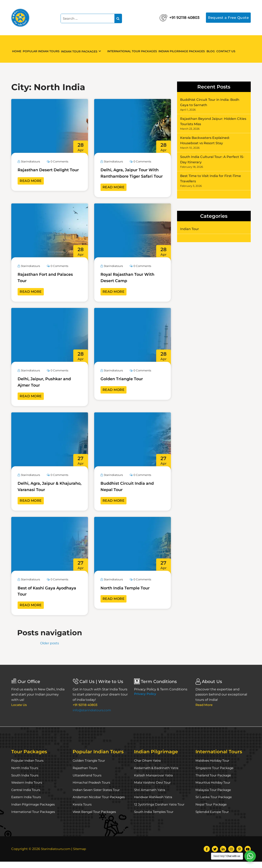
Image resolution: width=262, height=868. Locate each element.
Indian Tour (190, 229)
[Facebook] (207, 855)
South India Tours (26, 781)
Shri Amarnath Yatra (150, 796)
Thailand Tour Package (214, 781)
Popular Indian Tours (45, 49)
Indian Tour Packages (85, 49)
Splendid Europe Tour (213, 818)
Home (18, 49)
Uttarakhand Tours (88, 781)
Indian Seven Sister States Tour (98, 796)
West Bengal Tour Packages (95, 818)
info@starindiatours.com (93, 717)
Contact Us (236, 49)
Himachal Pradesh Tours (92, 789)
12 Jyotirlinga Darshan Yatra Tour (160, 811)
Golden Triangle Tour (124, 385)
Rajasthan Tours (86, 774)
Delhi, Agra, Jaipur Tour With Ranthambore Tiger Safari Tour (129, 176)
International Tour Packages (135, 49)
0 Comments (60, 161)
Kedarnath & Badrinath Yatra (157, 774)
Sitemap (82, 855)
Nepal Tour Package (212, 811)
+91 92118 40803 (172, 16)
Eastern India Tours (27, 803)
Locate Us (20, 711)
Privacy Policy (145, 700)
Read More (31, 187)
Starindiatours (30, 161)
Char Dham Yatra (148, 767)
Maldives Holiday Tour (213, 767)
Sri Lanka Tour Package (214, 803)
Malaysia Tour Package (214, 796)
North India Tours (25, 774)
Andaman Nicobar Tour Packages (100, 803)
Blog (218, 49)
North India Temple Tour (128, 594)
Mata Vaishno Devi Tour (153, 789)
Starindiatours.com (56, 855)
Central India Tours (27, 796)
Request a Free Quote (228, 17)
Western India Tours (28, 789)
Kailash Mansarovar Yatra (154, 781)
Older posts (50, 650)
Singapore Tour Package (215, 774)
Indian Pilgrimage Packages (186, 49)
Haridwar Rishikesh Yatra (154, 803)
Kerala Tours (82, 811)
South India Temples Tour (155, 818)
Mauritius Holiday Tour (214, 789)
